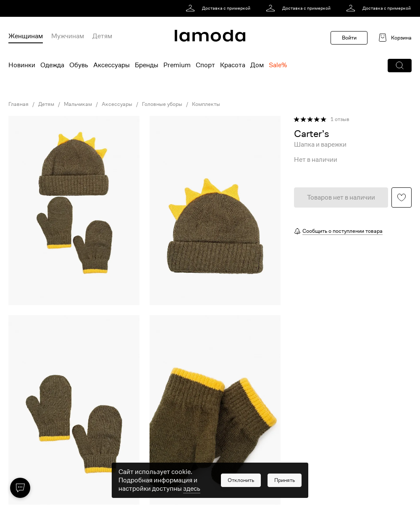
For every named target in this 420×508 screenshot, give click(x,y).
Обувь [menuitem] (79, 65)
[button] (400, 66)
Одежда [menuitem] (52, 65)
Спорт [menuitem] (205, 65)
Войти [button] (349, 38)
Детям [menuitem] (102, 36)
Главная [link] (18, 104)
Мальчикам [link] (78, 104)
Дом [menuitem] (257, 65)
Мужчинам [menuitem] (68, 36)
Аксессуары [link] (117, 104)
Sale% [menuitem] (278, 65)
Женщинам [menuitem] (26, 36)
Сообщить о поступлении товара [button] (343, 231)
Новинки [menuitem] (22, 65)
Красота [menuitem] (233, 65)
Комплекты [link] (206, 104)
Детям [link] (46, 104)
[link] (219, 8)
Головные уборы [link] (162, 104)
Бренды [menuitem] (147, 65)
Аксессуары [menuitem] (112, 65)
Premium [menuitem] (177, 65)
